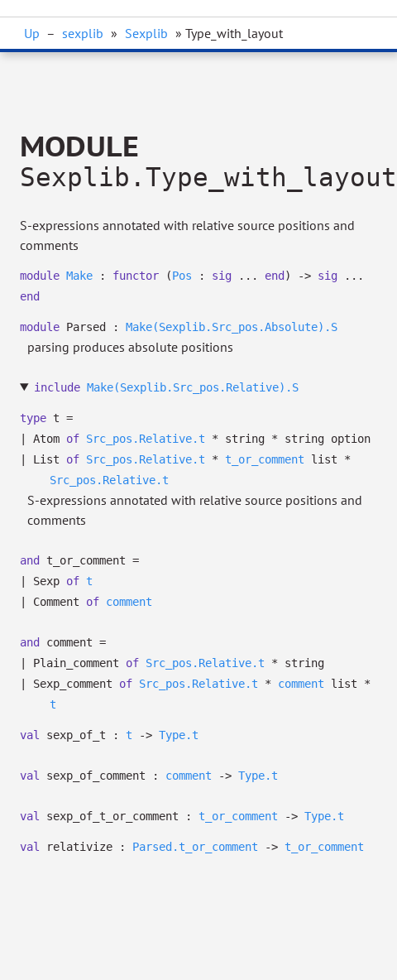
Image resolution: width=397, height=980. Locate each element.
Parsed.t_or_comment (195, 847)
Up (32, 33)
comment (129, 602)
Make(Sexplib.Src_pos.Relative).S (193, 387)
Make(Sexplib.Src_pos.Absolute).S (232, 327)
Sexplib (146, 33)
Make (79, 276)
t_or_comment (265, 459)
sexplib (83, 33)
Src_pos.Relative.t (146, 439)
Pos (182, 276)
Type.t (179, 735)
